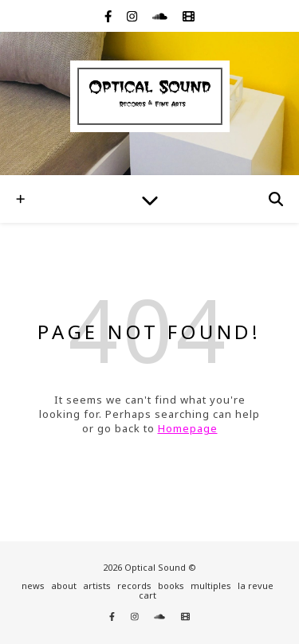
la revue (256, 585)
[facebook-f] (110, 16)
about (64, 585)
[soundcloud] (161, 16)
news (33, 585)
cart (148, 595)
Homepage (188, 428)
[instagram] (134, 16)
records (134, 585)
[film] (189, 16)
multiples (211, 585)
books (171, 585)
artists (97, 585)
